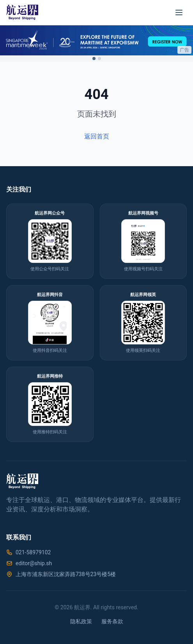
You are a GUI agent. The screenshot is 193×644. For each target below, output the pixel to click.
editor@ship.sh (34, 563)
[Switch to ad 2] (99, 59)
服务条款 (112, 621)
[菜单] (179, 12)
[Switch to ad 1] (94, 59)
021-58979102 (33, 552)
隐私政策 (81, 621)
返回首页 (97, 136)
